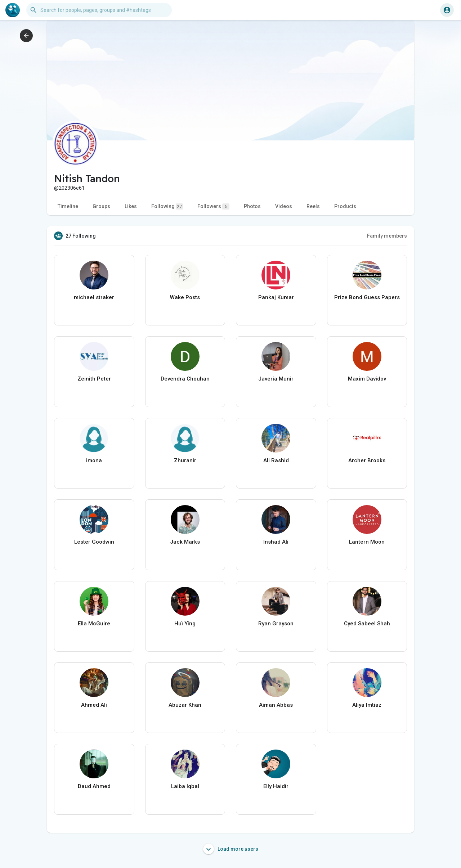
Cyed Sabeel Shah (367, 624)
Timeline (68, 206)
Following (167, 206)
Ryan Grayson (276, 624)
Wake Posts (185, 297)
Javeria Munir (276, 379)
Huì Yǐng (185, 624)
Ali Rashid (276, 460)
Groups (101, 206)
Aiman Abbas (276, 705)
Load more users (231, 849)
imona (94, 460)
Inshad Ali (276, 542)
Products (345, 206)
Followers (213, 206)
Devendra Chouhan (185, 379)
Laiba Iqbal (185, 786)
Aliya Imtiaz (367, 705)
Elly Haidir (276, 786)
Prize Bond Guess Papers (367, 297)
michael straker (94, 297)
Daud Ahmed (94, 786)
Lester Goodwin (94, 542)
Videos (284, 206)
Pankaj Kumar (276, 297)
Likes (131, 206)
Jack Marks (185, 542)
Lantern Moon (367, 542)
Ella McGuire (94, 624)
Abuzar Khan (185, 705)
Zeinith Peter (94, 379)
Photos (252, 206)
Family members (387, 236)
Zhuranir (185, 460)
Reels (313, 206)
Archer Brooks (367, 460)
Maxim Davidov (367, 379)
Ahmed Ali (94, 705)
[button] (99, 10)
